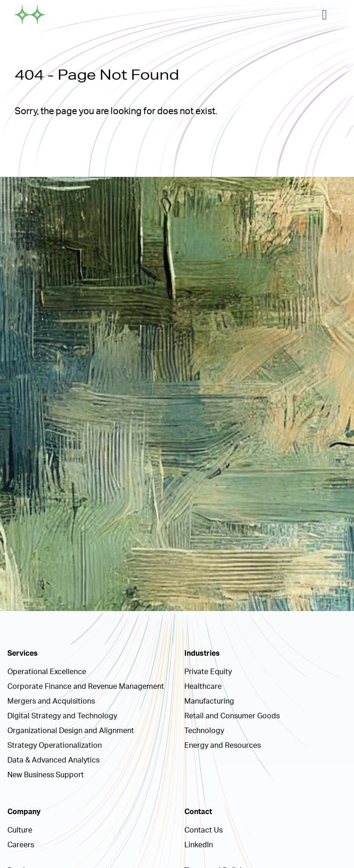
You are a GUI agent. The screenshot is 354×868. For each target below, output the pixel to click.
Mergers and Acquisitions (51, 701)
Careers (21, 845)
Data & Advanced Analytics (53, 760)
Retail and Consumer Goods (232, 716)
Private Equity (208, 672)
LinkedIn (199, 845)
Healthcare (203, 687)
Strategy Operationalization (55, 746)
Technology (204, 731)
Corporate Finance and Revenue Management (86, 687)
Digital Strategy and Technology (62, 716)
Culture (20, 830)
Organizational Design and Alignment (71, 731)
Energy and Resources (223, 746)
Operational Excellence (47, 672)
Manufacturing (209, 701)
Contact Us (204, 830)
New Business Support (46, 775)
